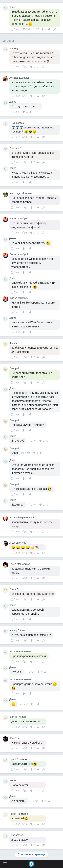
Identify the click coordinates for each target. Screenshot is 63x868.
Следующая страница (32, 854)
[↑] (43, 29)
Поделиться (55, 29)
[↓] (49, 29)
